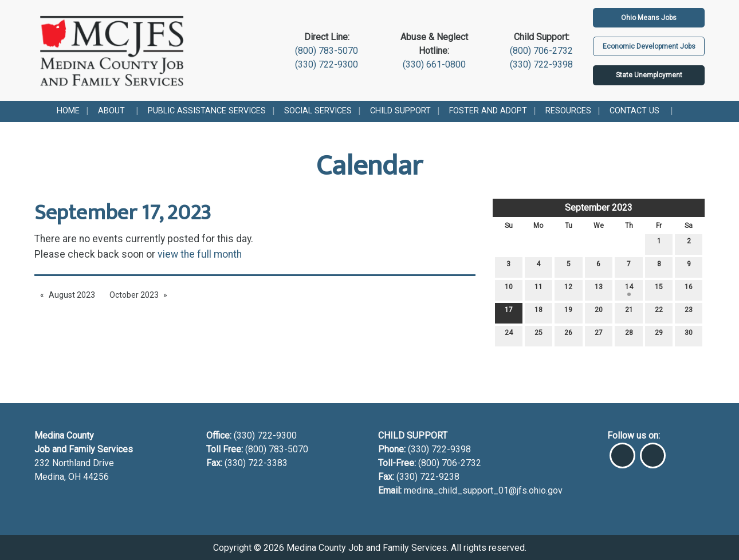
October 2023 (134, 295)
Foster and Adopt (488, 111)
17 (509, 312)
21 (629, 312)
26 (568, 335)
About (111, 111)
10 (509, 289)
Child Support (400, 111)
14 (629, 289)
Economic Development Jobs (649, 46)
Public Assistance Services (207, 111)
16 (689, 289)
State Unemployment (649, 75)
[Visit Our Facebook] (622, 451)
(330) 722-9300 (327, 64)
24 (509, 335)
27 (599, 335)
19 (568, 312)
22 (659, 312)
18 (538, 312)
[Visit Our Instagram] (653, 451)
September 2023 (599, 208)
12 (568, 289)
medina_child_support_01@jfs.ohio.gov (483, 490)
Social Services (318, 111)
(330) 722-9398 (541, 64)
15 (659, 289)
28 (629, 335)
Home (68, 111)
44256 (96, 477)
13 (599, 289)
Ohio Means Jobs (649, 18)
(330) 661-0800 (434, 64)
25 (538, 335)
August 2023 (72, 295)
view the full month (200, 254)
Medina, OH (59, 477)
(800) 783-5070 (327, 51)
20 (599, 312)
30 (689, 335)
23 (689, 312)
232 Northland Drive (74, 463)
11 (538, 289)
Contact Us (634, 111)
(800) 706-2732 (541, 51)
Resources (568, 111)
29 (659, 335)
